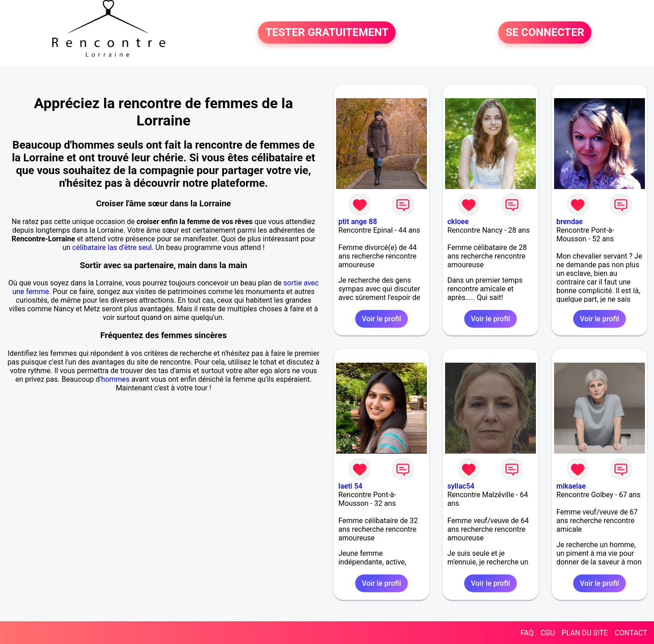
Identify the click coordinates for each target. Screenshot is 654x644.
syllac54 (461, 486)
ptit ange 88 (358, 222)
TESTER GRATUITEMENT (327, 33)
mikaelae (571, 486)
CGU (548, 633)
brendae (570, 222)
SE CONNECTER (545, 33)
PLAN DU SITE (585, 633)
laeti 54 (350, 486)
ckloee (458, 222)
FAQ (527, 633)
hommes (115, 379)
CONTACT (631, 633)
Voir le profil (381, 319)
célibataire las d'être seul (112, 247)
